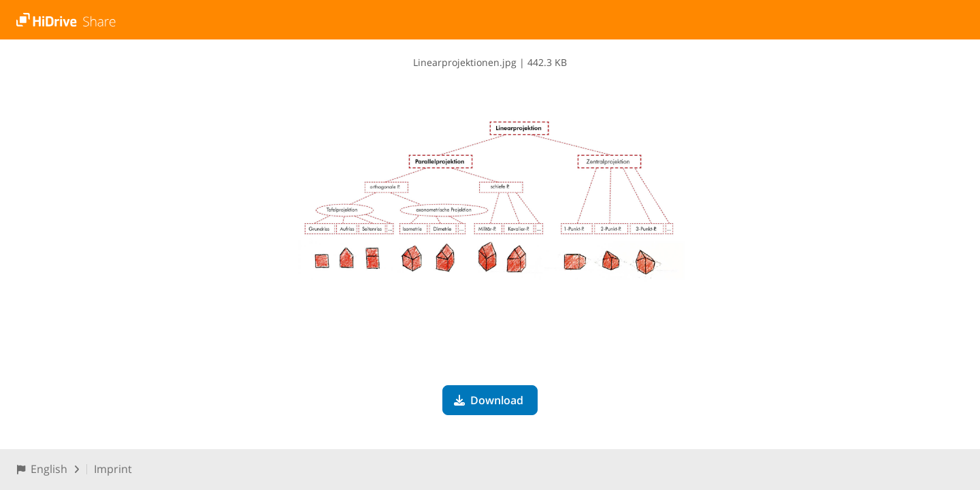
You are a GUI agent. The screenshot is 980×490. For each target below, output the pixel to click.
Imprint (113, 469)
